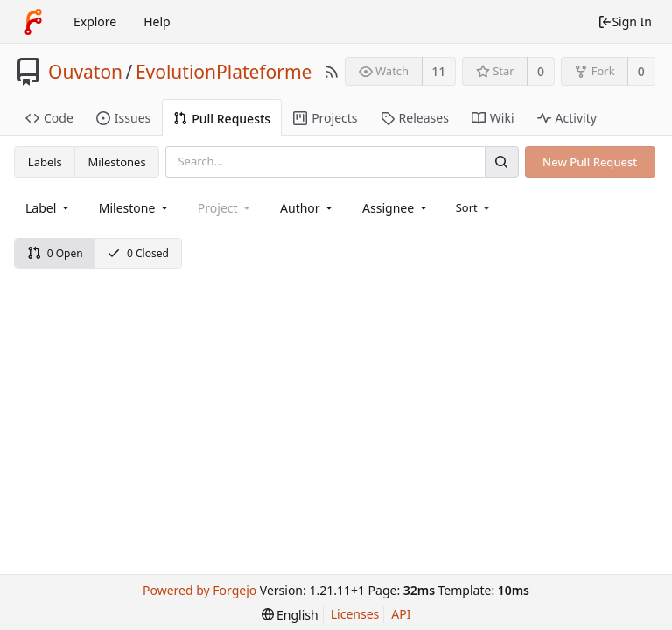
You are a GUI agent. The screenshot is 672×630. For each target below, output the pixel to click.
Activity (567, 118)
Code (49, 118)
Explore (95, 21)
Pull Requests (222, 119)
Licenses (355, 614)
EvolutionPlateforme (224, 72)
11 (438, 71)
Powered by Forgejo (199, 590)
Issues (123, 118)
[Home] (33, 22)
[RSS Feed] (332, 72)
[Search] (501, 161)
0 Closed (138, 253)
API (401, 614)
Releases (415, 118)
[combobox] (49, 208)
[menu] (475, 207)
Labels (45, 162)
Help (157, 21)
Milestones (117, 162)
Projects (325, 118)
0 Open (55, 253)
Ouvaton (85, 72)
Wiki (493, 118)
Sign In (625, 21)
